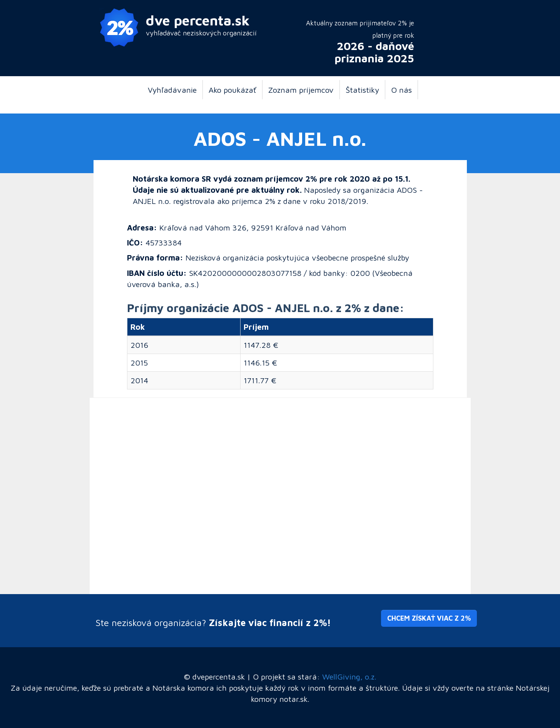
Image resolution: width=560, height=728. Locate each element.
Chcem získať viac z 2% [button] (429, 618)
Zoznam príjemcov (301, 90)
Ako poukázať (232, 90)
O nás (401, 90)
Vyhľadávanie (172, 90)
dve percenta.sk (198, 20)
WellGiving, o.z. (349, 676)
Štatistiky (362, 90)
